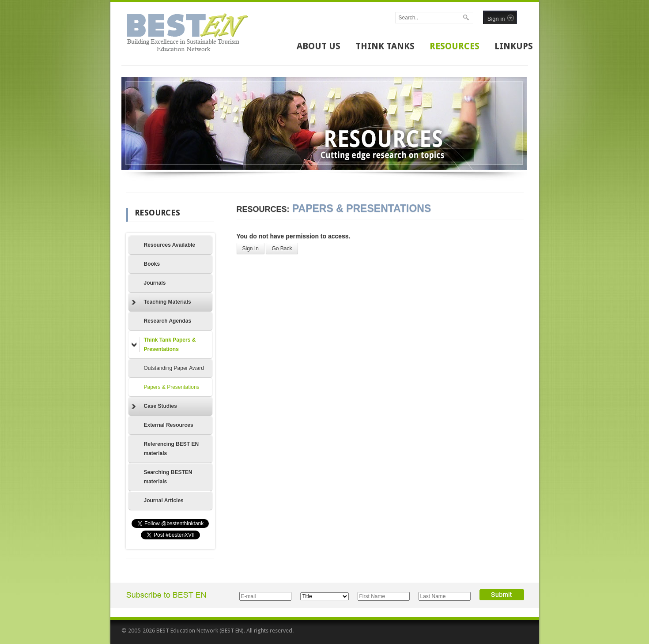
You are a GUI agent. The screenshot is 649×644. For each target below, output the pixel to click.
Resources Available (170, 245)
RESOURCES (455, 46)
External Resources (169, 425)
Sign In (251, 249)
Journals (155, 283)
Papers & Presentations (172, 387)
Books (152, 264)
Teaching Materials (161, 302)
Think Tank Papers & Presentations (164, 345)
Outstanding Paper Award (174, 368)
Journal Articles (164, 501)
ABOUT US (319, 46)
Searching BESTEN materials (168, 477)
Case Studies (154, 407)
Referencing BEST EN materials (172, 449)
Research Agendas (168, 321)
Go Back (282, 249)
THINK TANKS (385, 46)
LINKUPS (514, 46)
